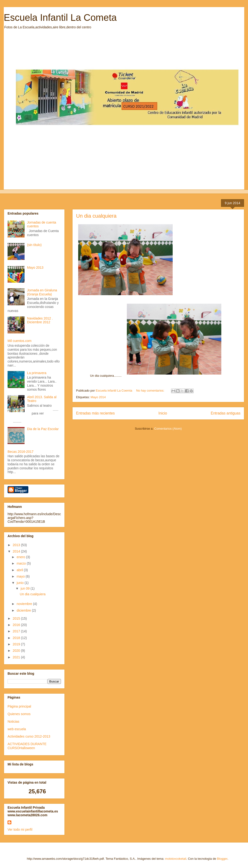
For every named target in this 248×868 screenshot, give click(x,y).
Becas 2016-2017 (21, 452)
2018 (17, 638)
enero (21, 557)
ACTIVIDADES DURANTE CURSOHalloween (27, 746)
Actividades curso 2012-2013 (29, 736)
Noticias (13, 721)
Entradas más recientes (95, 413)
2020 (17, 651)
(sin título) (34, 245)
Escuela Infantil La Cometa (60, 17)
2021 (17, 657)
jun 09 (26, 588)
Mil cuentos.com (19, 341)
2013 (17, 545)
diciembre (24, 610)
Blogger (222, 859)
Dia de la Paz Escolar (43, 429)
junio (20, 583)
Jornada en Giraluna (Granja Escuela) (42, 292)
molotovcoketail (176, 859)
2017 (17, 631)
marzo (22, 563)
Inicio (163, 413)
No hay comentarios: (151, 391)
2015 (17, 618)
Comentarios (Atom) (168, 429)
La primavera (37, 373)
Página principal (19, 706)
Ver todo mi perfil (20, 829)
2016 (17, 625)
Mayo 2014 (98, 397)
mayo (21, 576)
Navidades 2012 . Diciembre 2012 (40, 320)
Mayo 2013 (35, 268)
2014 (17, 551)
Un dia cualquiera (96, 216)
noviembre (25, 604)
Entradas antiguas (226, 413)
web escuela (17, 729)
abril (20, 570)
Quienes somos (19, 714)
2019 (17, 644)
